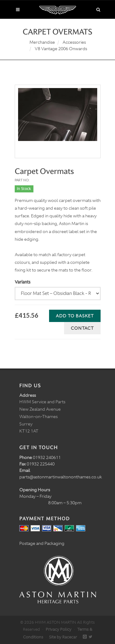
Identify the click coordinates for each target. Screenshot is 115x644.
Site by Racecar (63, 637)
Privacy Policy (59, 629)
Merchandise (42, 42)
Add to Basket (75, 316)
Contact (82, 328)
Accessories (74, 42)
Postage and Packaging (42, 543)
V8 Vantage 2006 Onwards (61, 49)
